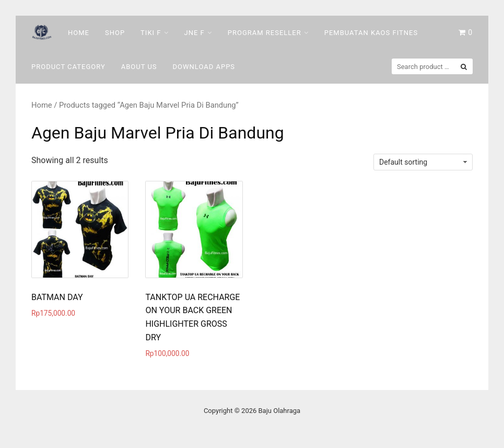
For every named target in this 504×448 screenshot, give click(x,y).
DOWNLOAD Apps (204, 67)
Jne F (195, 33)
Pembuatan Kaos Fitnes (371, 33)
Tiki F (151, 33)
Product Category (68, 67)
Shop (115, 33)
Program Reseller (265, 33)
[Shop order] (423, 162)
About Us (139, 67)
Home (79, 33)
